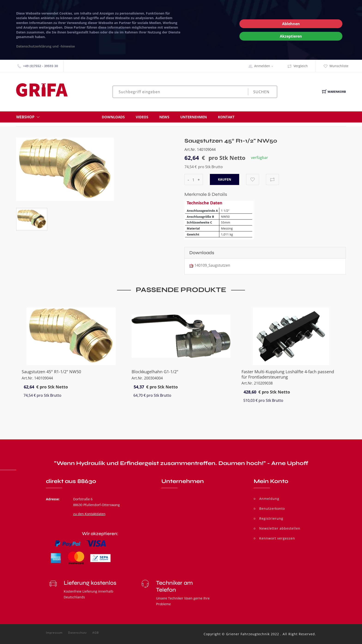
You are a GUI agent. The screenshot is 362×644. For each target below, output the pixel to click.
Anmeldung (269, 499)
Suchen (261, 92)
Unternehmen (194, 117)
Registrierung (271, 518)
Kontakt (226, 117)
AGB (96, 633)
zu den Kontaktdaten (89, 514)
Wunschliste (336, 66)
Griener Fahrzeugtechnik (248, 634)
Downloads (113, 117)
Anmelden (265, 66)
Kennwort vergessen (277, 538)
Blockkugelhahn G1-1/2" (155, 372)
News (164, 117)
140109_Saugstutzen (212, 265)
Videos (142, 117)
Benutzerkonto (272, 508)
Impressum (54, 633)
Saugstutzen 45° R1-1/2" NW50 (51, 372)
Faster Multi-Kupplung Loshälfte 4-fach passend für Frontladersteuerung (288, 374)
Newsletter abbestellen (280, 528)
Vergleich (298, 66)
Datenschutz (77, 633)
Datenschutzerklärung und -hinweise (45, 46)
